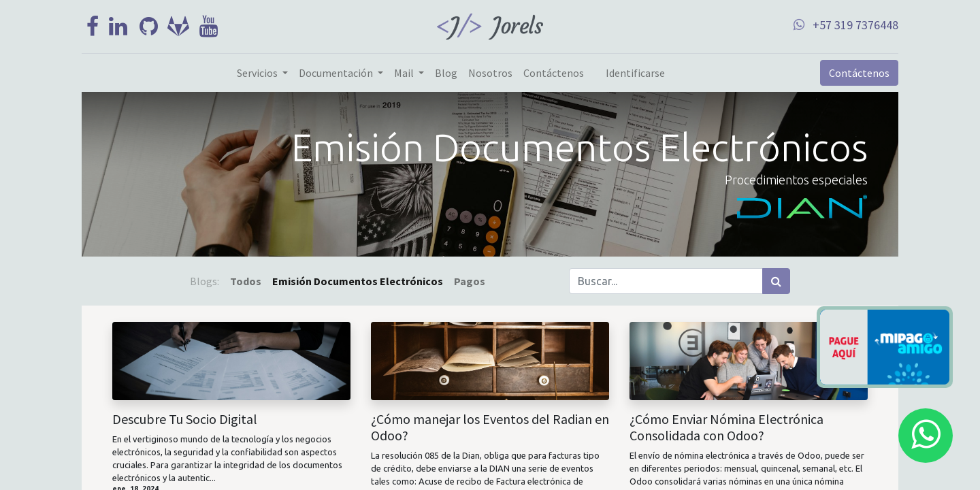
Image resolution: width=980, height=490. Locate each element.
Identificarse (635, 73)
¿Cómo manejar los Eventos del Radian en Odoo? (490, 427)
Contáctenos (859, 73)
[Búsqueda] (776, 281)
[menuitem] (446, 73)
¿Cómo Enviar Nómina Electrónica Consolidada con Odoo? (726, 427)
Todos (246, 281)
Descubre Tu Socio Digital (185, 419)
